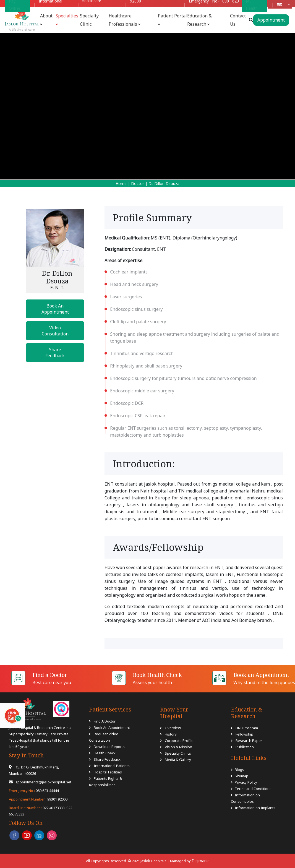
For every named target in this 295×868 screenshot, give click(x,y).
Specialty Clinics (178, 753)
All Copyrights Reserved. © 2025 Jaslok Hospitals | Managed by (139, 861)
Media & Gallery (178, 760)
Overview (173, 728)
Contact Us (238, 20)
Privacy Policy (246, 782)
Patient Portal (172, 19)
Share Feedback (55, 353)
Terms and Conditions (253, 789)
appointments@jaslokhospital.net (40, 782)
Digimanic (200, 861)
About (46, 19)
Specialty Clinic (89, 20)
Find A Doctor (105, 721)
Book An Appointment (55, 309)
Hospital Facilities (108, 772)
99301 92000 (38, 799)
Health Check (105, 753)
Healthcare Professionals (125, 20)
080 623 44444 (34, 791)
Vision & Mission (178, 747)
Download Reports (109, 747)
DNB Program (246, 728)
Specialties (67, 19)
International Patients (112, 766)
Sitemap (242, 776)
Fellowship (244, 734)
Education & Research (199, 20)
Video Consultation (55, 331)
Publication (244, 747)
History (171, 734)
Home (121, 183)
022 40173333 (37, 808)
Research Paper (248, 741)
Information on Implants (255, 808)
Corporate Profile (179, 741)
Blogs (239, 770)
